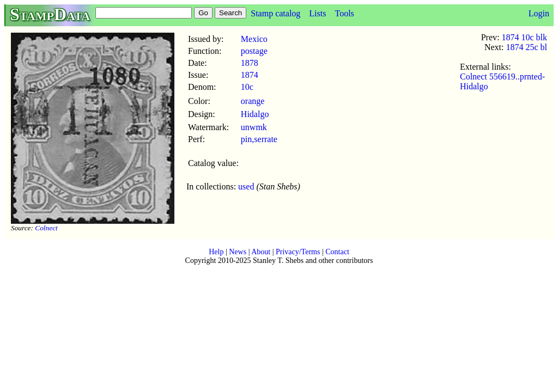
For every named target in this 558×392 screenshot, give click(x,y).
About (261, 252)
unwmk (254, 127)
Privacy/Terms (298, 252)
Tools (344, 13)
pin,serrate (259, 139)
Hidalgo (255, 114)
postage (254, 51)
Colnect (46, 228)
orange (253, 101)
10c (247, 87)
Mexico (254, 39)
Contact (337, 252)
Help (216, 252)
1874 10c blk (524, 37)
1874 (250, 75)
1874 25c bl (526, 47)
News (238, 252)
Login (539, 13)
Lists (317, 13)
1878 (250, 63)
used (246, 186)
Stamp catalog (275, 13)
